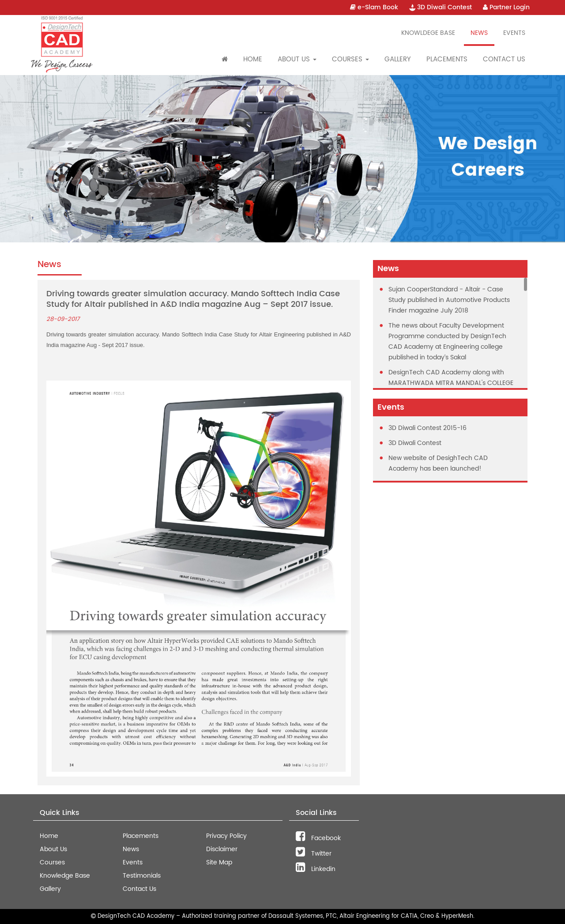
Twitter (314, 854)
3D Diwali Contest (441, 7)
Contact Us (504, 59)
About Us (53, 849)
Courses (52, 862)
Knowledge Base (65, 876)
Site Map (219, 862)
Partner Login (506, 7)
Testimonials (142, 876)
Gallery (398, 59)
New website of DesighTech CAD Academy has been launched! (438, 463)
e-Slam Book (374, 7)
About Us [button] (297, 59)
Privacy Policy (226, 836)
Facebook (318, 838)
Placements (447, 59)
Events (514, 33)
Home (253, 59)
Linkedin (316, 869)
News (479, 33)
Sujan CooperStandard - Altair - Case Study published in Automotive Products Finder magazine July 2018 (449, 300)
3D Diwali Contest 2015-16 (428, 428)
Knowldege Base (428, 33)
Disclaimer (222, 849)
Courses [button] (350, 59)
